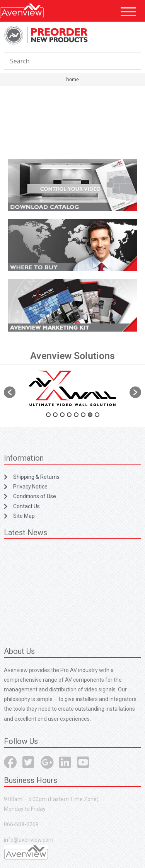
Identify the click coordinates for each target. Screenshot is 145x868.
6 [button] (83, 415)
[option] (72, 388)
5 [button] (76, 415)
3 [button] (62, 415)
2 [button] (55, 415)
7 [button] (90, 415)
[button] (10, 392)
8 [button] (97, 415)
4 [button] (69, 415)
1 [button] (48, 415)
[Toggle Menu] (128, 12)
